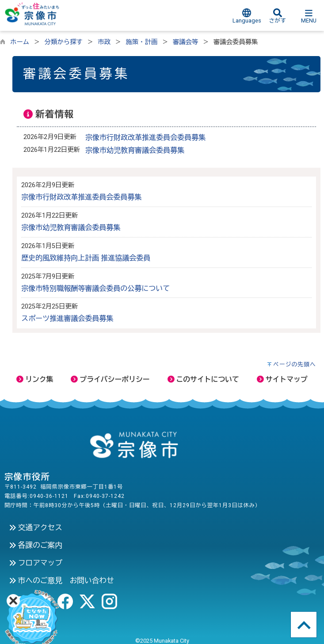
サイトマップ (282, 379)
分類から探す (64, 42)
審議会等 (186, 42)
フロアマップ (36, 563)
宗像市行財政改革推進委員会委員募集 (145, 137)
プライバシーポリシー (110, 379)
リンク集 (35, 379)
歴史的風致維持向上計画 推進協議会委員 (86, 258)
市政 (104, 42)
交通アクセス (36, 527)
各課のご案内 (36, 545)
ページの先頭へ (295, 364)
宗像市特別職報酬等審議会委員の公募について (95, 288)
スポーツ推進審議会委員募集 (67, 318)
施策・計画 (141, 42)
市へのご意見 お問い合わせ (61, 580)
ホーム (20, 42)
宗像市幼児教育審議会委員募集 (135, 150)
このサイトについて (203, 379)
